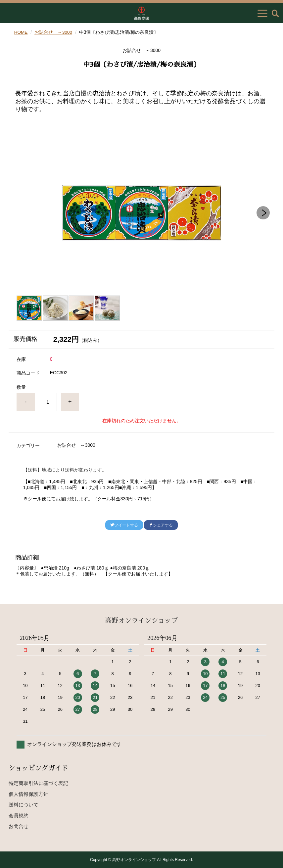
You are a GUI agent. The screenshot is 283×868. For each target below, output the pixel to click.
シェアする (161, 525)
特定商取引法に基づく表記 (38, 783)
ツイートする (124, 525)
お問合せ (19, 826)
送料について (24, 805)
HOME (21, 32)
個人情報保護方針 (28, 794)
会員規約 (19, 815)
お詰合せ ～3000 (54, 32)
